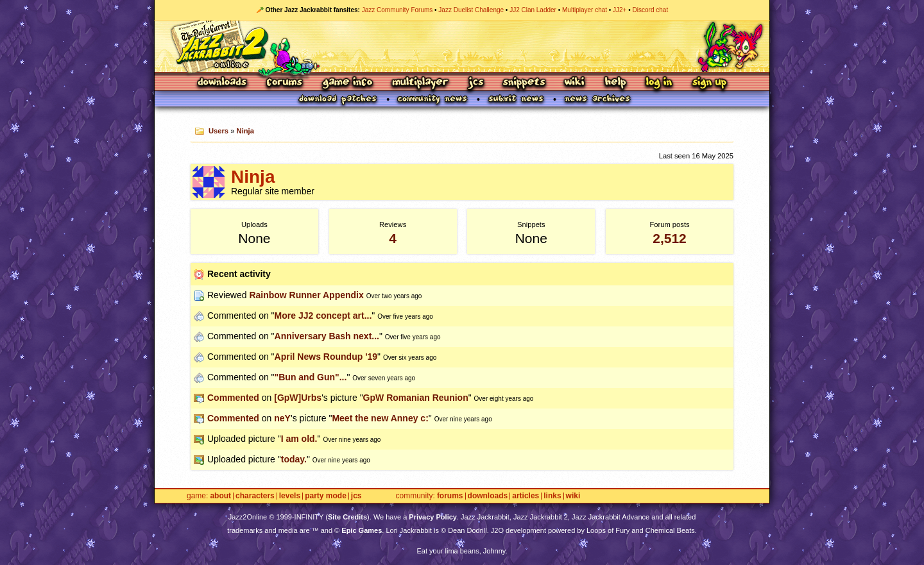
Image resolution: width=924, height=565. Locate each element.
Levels (290, 496)
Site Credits (347, 517)
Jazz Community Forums (398, 10)
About (220, 496)
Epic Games (362, 530)
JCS (476, 83)
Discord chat (651, 10)
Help (615, 83)
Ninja (245, 131)
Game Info (347, 83)
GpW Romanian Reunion (416, 398)
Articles (526, 496)
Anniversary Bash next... (327, 336)
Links (552, 496)
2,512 (670, 238)
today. (294, 459)
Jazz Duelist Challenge (471, 10)
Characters (255, 496)
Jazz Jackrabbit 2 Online (462, 46)
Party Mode (326, 496)
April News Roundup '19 (326, 357)
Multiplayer (420, 83)
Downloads (223, 83)
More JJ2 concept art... (323, 316)
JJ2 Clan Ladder (533, 10)
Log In (659, 83)
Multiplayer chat (585, 10)
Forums (285, 83)
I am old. (299, 439)
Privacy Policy (433, 517)
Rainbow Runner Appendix (306, 295)
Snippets (524, 83)
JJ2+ (620, 10)
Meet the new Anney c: (380, 418)
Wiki (575, 83)
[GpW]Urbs (298, 398)
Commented (233, 398)
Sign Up (709, 83)
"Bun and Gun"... (311, 377)
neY (282, 418)
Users (218, 131)
